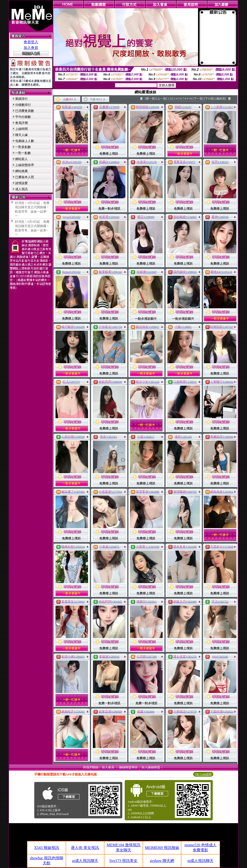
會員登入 (31, 42)
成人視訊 (21, 189)
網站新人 (21, 159)
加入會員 (31, 48)
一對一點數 (23, 153)
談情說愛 (21, 183)
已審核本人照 (25, 177)
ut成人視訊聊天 (85, 861)
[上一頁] (162, 99)
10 (191, 99)
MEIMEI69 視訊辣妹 (162, 848)
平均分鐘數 (23, 117)
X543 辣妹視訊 (47, 848)
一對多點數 (23, 147)
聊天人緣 (21, 135)
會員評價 (21, 123)
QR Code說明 (203, 774)
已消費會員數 (25, 111)
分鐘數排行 (23, 105)
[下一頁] (198, 99)
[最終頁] (221, 99)
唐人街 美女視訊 (85, 848)
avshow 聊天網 (162, 861)
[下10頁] (209, 99)
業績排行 (21, 99)
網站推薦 (21, 171)
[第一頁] (150, 99)
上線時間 (21, 129)
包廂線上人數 (25, 141)
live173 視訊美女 (123, 861)
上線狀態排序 (25, 165)
